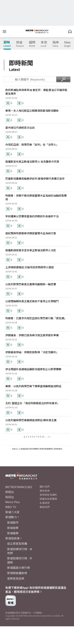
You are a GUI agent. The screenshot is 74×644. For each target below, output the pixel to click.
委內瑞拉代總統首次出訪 (20, 128)
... (46, 437)
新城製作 (13, 522)
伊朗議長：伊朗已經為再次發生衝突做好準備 (32, 335)
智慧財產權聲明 (46, 449)
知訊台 (10, 497)
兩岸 (56, 44)
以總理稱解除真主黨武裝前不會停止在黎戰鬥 (32, 301)
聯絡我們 (45, 507)
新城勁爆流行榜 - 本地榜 (20, 551)
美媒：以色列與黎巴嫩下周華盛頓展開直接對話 (33, 386)
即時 (7, 44)
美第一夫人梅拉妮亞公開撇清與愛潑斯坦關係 (32, 111)
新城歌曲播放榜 (17, 573)
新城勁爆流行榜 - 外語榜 (20, 560)
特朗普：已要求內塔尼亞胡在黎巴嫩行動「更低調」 (36, 318)
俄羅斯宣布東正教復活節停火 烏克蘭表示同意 (32, 161)
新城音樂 (13, 528)
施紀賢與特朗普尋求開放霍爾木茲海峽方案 (31, 233)
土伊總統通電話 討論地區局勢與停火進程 (30, 267)
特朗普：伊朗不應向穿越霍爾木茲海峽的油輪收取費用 (36, 197)
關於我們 (45, 486)
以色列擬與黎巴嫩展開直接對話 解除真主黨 (31, 420)
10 (43, 437)
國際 (32, 44)
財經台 (10, 492)
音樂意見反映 (16, 578)
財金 (20, 44)
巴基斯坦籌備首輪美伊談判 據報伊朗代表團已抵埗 (35, 178)
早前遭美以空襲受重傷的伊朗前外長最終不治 (32, 216)
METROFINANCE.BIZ (19, 487)
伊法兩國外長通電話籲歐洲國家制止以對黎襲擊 (33, 369)
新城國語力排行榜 (18, 568)
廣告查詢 (45, 491)
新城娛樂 (13, 533)
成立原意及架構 (17, 543)
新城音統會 (12, 538)
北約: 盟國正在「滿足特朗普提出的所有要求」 (33, 403)
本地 (44, 44)
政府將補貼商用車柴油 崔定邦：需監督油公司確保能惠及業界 (36, 92)
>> (49, 437)
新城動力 (11, 517)
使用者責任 (58, 449)
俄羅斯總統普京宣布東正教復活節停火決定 (31, 250)
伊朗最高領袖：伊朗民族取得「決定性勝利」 (32, 352)
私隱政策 (45, 503)
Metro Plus (13, 502)
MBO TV (11, 507)
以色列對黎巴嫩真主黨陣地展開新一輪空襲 (31, 284)
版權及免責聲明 (48, 499)
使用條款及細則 (48, 495)
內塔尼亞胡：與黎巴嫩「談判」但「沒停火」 (32, 144)
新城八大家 (12, 512)
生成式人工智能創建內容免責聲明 (25, 449)
